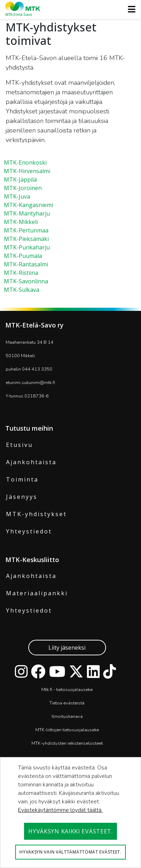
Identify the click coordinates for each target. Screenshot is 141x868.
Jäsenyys (22, 497)
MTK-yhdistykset (36, 514)
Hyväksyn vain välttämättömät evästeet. (70, 852)
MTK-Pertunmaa (26, 230)
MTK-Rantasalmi (26, 264)
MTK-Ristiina (21, 273)
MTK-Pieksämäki (26, 239)
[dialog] (70, 813)
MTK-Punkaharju (27, 247)
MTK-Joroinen (23, 188)
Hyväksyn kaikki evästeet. (70, 831)
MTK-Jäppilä (20, 179)
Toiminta (22, 479)
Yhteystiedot (29, 531)
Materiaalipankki (37, 593)
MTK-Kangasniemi (28, 205)
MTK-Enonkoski (25, 163)
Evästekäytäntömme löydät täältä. (60, 810)
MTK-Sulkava (22, 290)
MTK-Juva (17, 196)
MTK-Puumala (23, 256)
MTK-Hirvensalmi (27, 171)
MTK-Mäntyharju (27, 213)
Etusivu (19, 445)
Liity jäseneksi (67, 648)
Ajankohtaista (31, 462)
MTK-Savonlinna (26, 281)
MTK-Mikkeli (21, 222)
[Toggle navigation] (130, 9)
